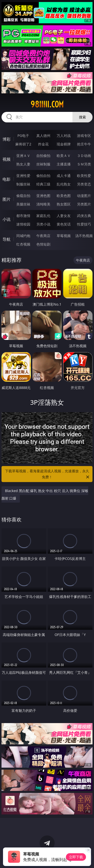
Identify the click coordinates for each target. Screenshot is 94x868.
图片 (7, 199)
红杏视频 (23, 244)
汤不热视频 (84, 236)
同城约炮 (23, 236)
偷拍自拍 (43, 176)
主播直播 (64, 164)
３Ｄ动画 (84, 156)
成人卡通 (64, 176)
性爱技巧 (84, 224)
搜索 (82, 117)
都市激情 (23, 216)
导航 (7, 239)
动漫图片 (84, 196)
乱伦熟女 (64, 184)
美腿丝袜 (23, 204)
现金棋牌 (64, 144)
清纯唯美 (43, 204)
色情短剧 (43, 244)
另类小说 (43, 224)
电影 (7, 179)
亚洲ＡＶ (23, 156)
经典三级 (43, 184)
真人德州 (43, 136)
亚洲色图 (43, 196)
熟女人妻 (23, 164)
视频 (7, 159)
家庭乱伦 (43, 216)
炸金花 (43, 144)
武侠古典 (84, 216)
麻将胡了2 (23, 144)
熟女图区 (64, 204)
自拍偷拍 (43, 156)
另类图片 (84, 204)
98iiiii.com (47, 104)
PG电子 (23, 136)
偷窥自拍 (23, 196)
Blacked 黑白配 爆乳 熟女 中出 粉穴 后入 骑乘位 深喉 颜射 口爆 (45, 494)
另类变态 (84, 184)
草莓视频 (64, 236)
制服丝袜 (23, 184)
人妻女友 (64, 216)
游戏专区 (84, 136)
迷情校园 (23, 224)
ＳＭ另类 (84, 164)
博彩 (7, 139)
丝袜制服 (43, 164)
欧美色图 (64, 196)
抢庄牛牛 (84, 144)
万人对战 (64, 136)
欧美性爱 (84, 176)
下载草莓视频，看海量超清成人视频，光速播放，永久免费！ (48, 474)
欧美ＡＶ (64, 156)
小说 (7, 219)
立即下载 (76, 857)
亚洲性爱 (23, 176)
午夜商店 (43, 236)
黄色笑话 (64, 224)
